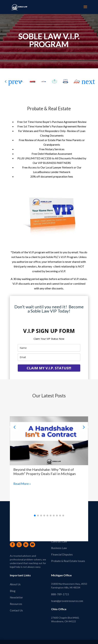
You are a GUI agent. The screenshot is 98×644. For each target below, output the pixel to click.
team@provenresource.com (67, 598)
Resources (16, 601)
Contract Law (59, 539)
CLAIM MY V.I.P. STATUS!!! (49, 368)
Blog (13, 588)
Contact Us (16, 608)
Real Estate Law (61, 532)
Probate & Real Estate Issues (68, 558)
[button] (86, 82)
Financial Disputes (62, 552)
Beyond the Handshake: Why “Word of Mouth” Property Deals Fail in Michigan (45, 469)
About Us (15, 582)
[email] (49, 357)
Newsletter (16, 595)
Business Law (59, 545)
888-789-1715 (60, 592)
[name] (49, 348)
